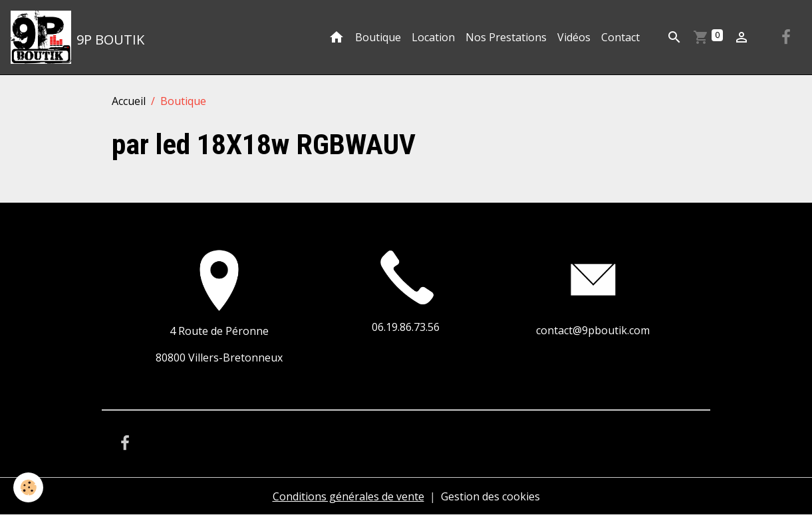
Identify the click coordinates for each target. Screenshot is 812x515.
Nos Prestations (506, 37)
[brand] (77, 37)
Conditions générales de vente (348, 496)
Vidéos (574, 37)
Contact (620, 37)
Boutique (378, 37)
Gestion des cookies (490, 496)
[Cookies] (28, 487)
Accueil (129, 101)
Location (433, 37)
